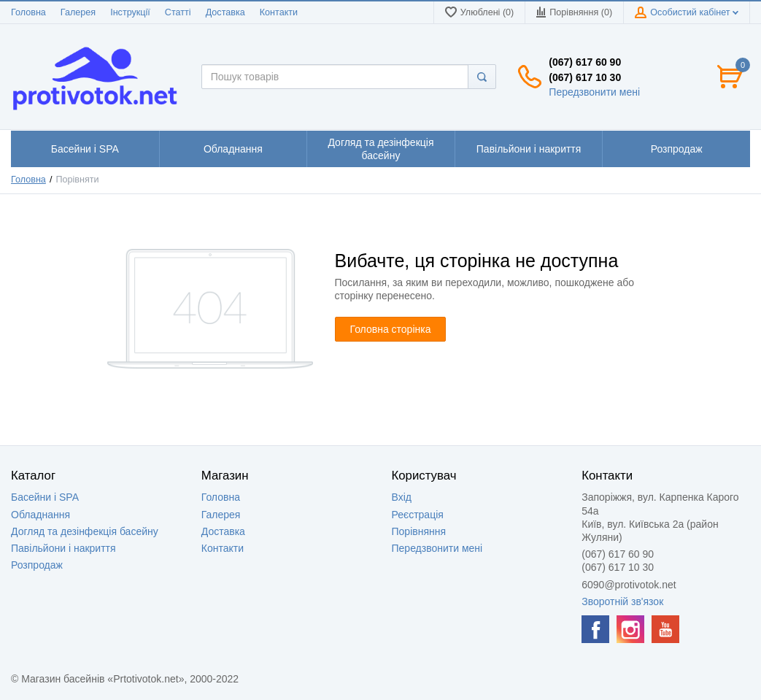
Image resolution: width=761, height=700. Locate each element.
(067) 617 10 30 (585, 77)
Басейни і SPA (45, 497)
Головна (28, 12)
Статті (178, 12)
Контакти (279, 12)
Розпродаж (37, 565)
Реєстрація (418, 515)
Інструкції (130, 12)
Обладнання (40, 515)
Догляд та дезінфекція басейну (85, 531)
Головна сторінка (391, 329)
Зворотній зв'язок (622, 601)
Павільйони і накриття (63, 548)
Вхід (402, 497)
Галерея (78, 12)
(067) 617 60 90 (585, 62)
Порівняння (419, 531)
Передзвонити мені (594, 92)
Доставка (225, 12)
